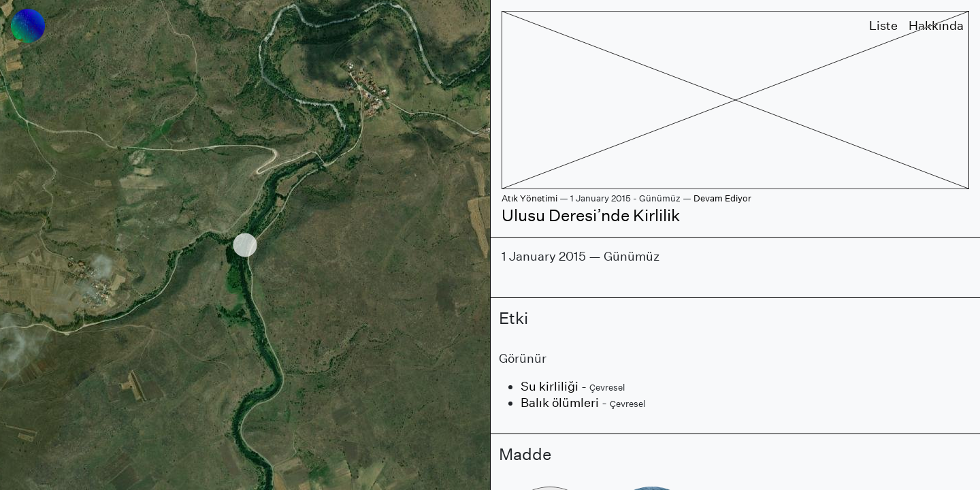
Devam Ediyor (722, 198)
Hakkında (936, 26)
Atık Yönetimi (529, 198)
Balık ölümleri (560, 403)
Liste (883, 26)
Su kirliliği (550, 386)
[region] (245, 245)
